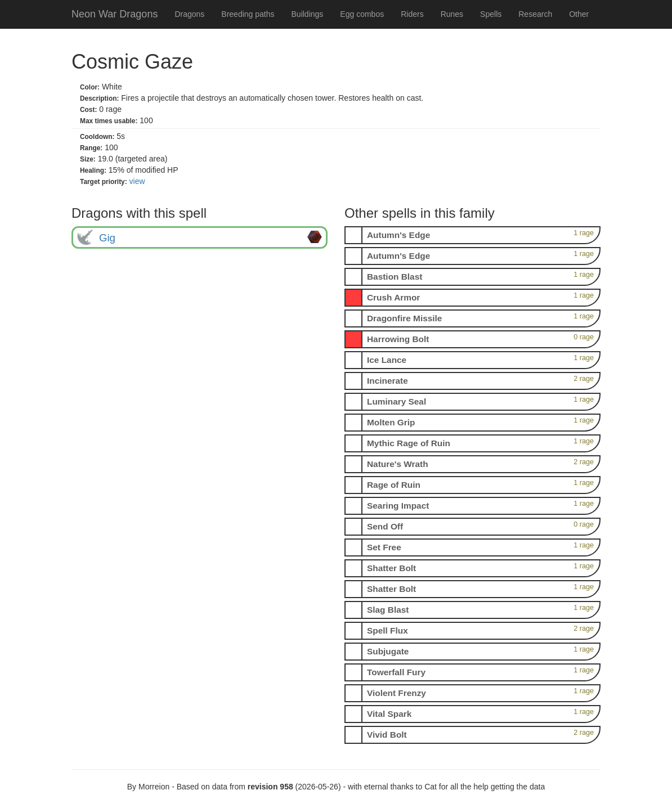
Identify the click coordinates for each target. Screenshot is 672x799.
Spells (491, 14)
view (137, 181)
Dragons (189, 14)
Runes (452, 14)
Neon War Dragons (115, 14)
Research (535, 14)
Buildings (308, 14)
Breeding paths (248, 14)
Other (579, 14)
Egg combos (362, 14)
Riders (412, 14)
